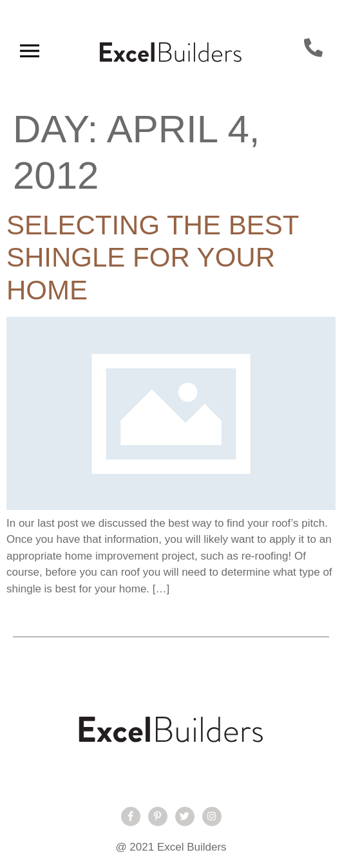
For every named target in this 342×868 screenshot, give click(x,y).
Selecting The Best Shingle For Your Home (153, 258)
